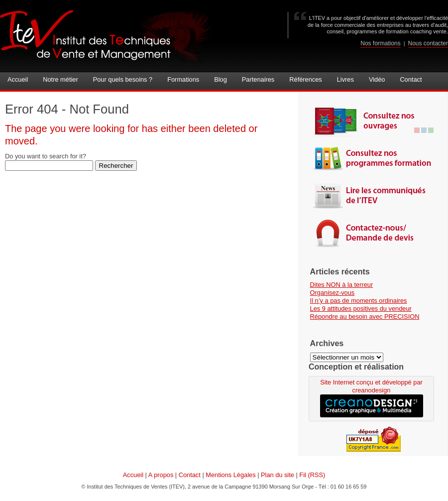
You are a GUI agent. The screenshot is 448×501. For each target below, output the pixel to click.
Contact (190, 475)
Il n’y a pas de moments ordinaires (359, 301)
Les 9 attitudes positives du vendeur (361, 309)
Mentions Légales (230, 475)
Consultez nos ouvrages (374, 121)
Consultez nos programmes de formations (374, 158)
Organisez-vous (333, 293)
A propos (161, 475)
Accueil (133, 475)
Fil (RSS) (312, 475)
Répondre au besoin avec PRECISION (365, 316)
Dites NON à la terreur (342, 285)
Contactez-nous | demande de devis (374, 233)
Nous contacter (428, 43)
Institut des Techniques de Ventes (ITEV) (106, 36)
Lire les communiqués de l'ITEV (374, 195)
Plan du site (278, 475)
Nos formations (380, 43)
